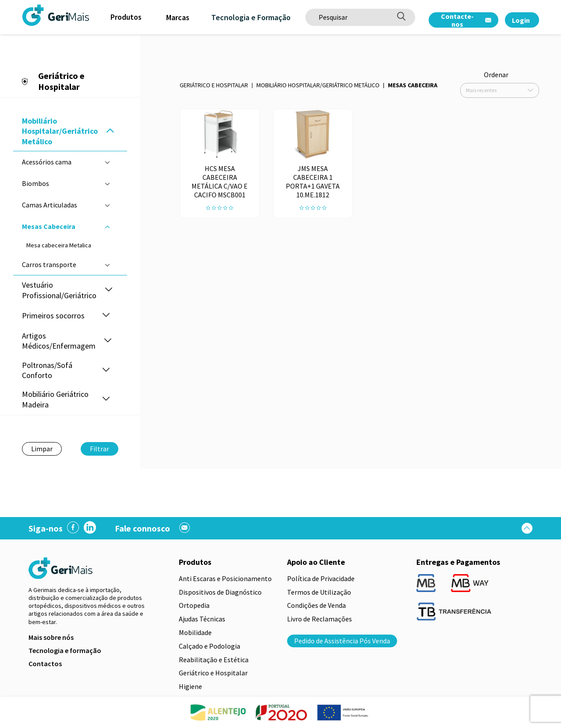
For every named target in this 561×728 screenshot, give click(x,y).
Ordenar (496, 75)
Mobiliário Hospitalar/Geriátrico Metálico (318, 85)
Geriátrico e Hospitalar (214, 85)
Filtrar (99, 449)
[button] (110, 131)
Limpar (42, 449)
